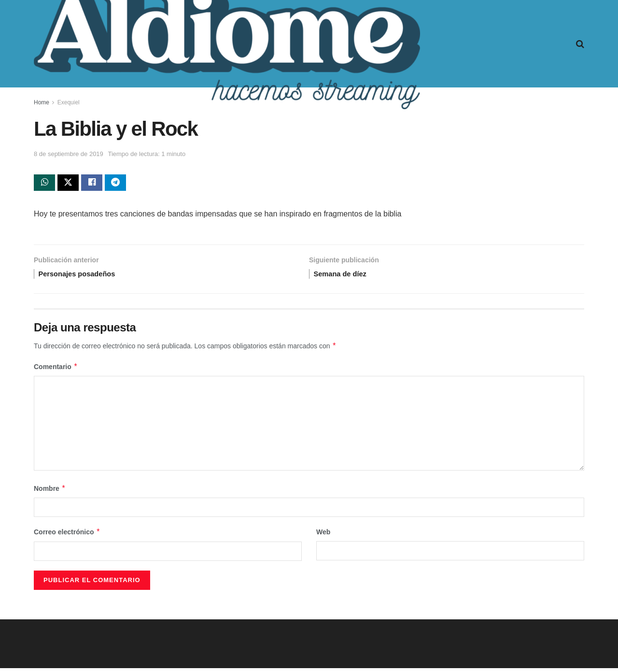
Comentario (56, 371)
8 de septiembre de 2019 (69, 154)
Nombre (50, 493)
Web (323, 536)
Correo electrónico (67, 536)
